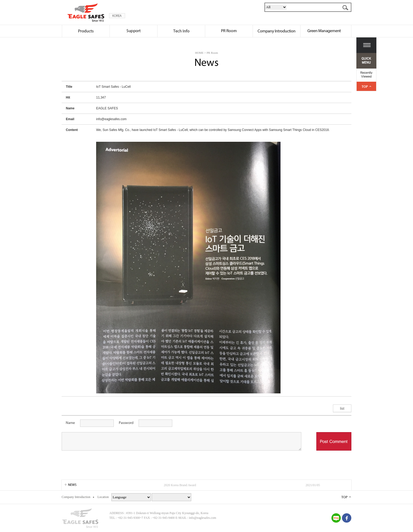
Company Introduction (76, 497)
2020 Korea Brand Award (180, 485)
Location (103, 497)
